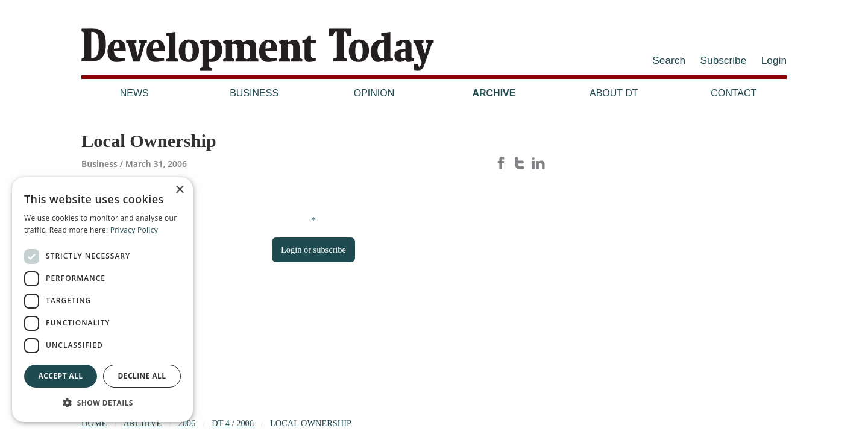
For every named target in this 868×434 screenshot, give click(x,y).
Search (669, 60)
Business (254, 93)
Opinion (374, 93)
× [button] (179, 190)
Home (94, 423)
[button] (102, 403)
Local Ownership (311, 423)
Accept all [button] (61, 376)
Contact (734, 93)
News (134, 93)
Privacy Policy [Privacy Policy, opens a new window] (134, 230)
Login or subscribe (313, 250)
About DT (614, 93)
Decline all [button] (142, 376)
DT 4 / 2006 (233, 423)
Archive (494, 93)
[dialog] (102, 300)
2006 (187, 423)
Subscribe (724, 60)
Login (774, 60)
